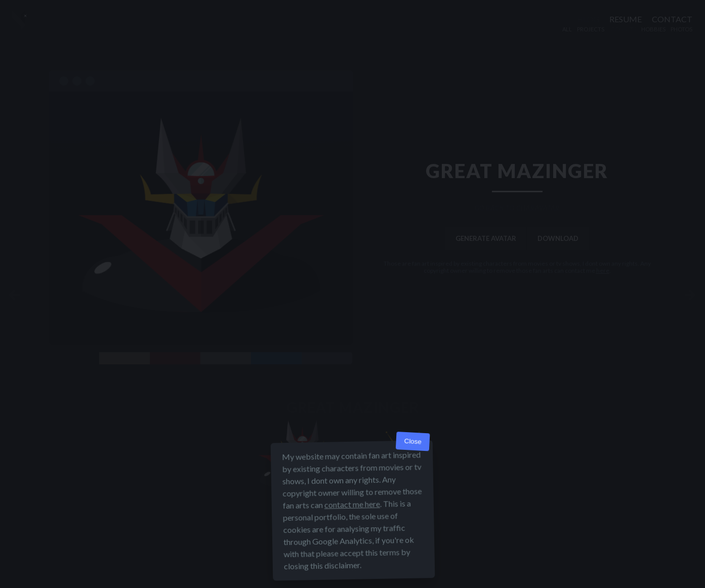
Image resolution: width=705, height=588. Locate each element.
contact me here (352, 504)
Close (413, 442)
